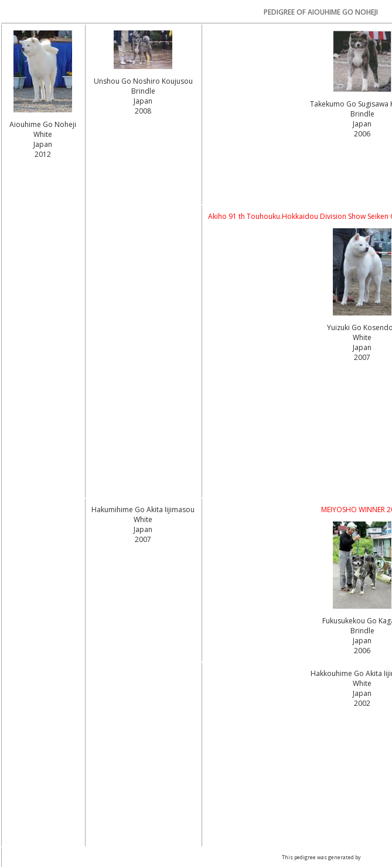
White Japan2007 (362, 347)
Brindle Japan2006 (362, 124)
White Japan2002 (362, 693)
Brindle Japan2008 (143, 101)
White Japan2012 (43, 144)
